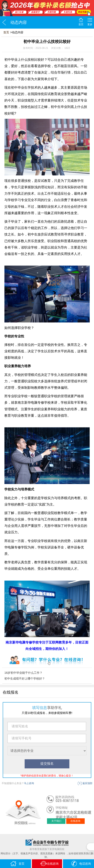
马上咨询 (29, 783)
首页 (81, 24)
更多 (90, 24)
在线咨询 (75, 821)
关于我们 (56, 821)
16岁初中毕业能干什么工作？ (23, 673)
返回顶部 (87, 783)
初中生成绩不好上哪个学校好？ (25, 678)
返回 (4, 22)
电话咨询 (81, 864)
